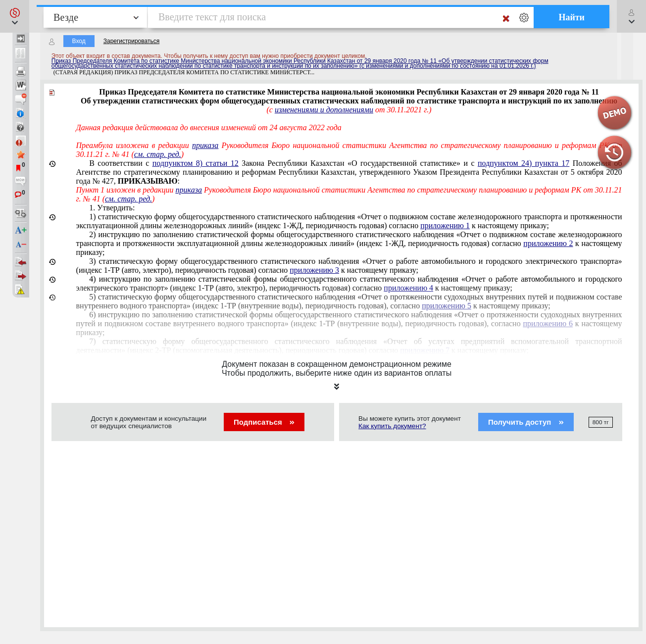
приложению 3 (314, 270)
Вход (79, 41)
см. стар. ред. (158, 154)
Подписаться (264, 422)
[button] (15, 16)
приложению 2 (548, 243)
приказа (205, 145)
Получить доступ (526, 422)
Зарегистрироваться (131, 41)
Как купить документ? (392, 426)
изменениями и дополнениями (324, 110)
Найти (571, 17)
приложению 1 (445, 225)
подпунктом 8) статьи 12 (196, 163)
